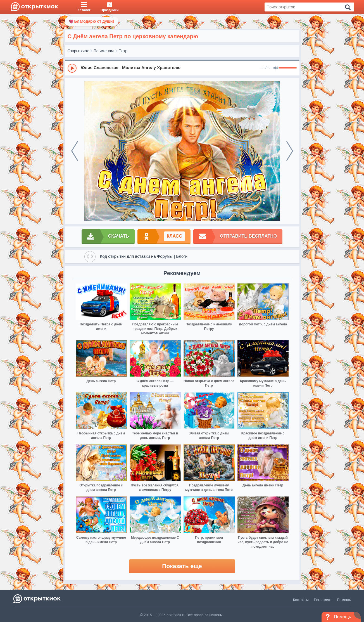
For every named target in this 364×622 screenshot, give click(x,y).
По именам (104, 51)
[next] (290, 151)
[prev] (75, 151)
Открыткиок (78, 51)
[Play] (72, 68)
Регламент (323, 600)
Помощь (344, 600)
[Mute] (276, 68)
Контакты (301, 600)
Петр (123, 51)
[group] (182, 68)
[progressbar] (288, 68)
